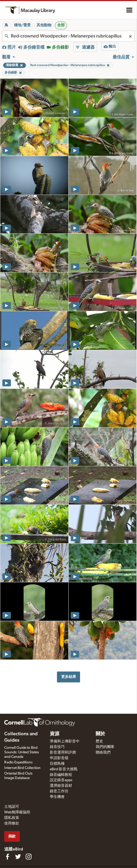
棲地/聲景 (22, 25)
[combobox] (68, 36)
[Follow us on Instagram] (29, 857)
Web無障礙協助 (17, 812)
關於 (100, 734)
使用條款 (12, 823)
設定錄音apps (61, 780)
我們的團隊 (105, 747)
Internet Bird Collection (22, 768)
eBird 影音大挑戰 (64, 769)
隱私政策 (12, 818)
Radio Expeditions (18, 762)
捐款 (12, 836)
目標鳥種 (57, 764)
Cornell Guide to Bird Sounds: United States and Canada (22, 752)
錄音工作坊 (59, 791)
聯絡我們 (103, 752)
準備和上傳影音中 (65, 741)
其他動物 (44, 25)
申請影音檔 (59, 758)
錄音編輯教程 (61, 775)
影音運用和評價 (63, 752)
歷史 (99, 741)
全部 (61, 25)
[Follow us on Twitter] (18, 857)
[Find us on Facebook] (7, 857)
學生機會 (57, 797)
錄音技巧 (57, 747)
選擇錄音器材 (61, 786)
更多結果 (69, 677)
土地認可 (12, 807)
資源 (55, 734)
